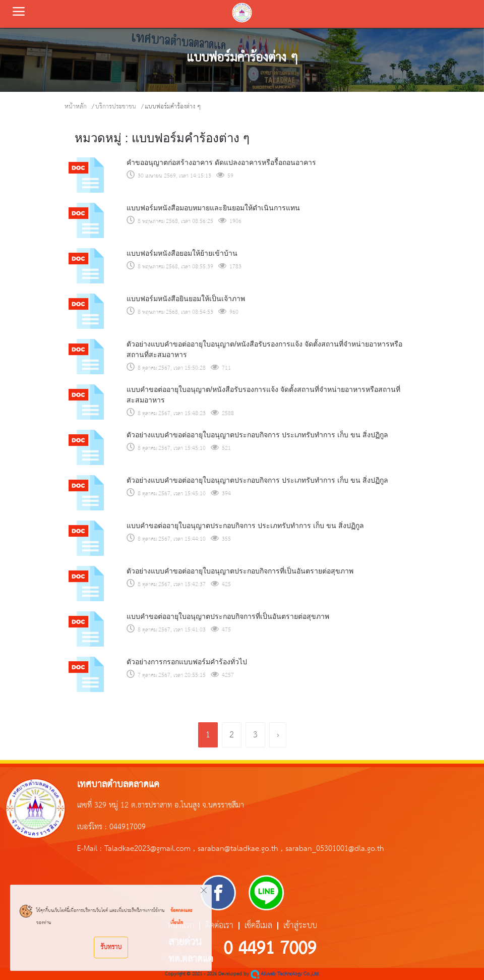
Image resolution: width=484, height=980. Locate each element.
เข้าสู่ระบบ (300, 926)
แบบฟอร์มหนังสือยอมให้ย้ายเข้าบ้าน (182, 253)
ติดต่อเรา (219, 926)
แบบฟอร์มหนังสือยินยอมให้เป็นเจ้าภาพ (186, 299)
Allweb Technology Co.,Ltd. (285, 974)
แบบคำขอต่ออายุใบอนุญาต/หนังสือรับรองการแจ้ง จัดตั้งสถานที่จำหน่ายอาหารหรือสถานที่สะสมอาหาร (263, 395)
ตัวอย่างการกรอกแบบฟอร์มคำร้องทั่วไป (187, 662)
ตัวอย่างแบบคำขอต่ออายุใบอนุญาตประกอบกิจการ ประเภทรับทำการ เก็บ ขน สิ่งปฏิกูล (257, 435)
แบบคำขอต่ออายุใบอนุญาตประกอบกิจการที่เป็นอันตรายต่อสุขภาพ (228, 616)
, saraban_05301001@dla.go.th (332, 849)
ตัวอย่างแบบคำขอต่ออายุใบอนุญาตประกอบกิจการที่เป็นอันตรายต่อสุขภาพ (240, 571)
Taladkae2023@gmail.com (147, 849)
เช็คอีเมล (258, 926)
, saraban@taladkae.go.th (236, 849)
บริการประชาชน (116, 107)
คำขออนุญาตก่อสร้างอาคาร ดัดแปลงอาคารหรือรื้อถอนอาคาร (221, 162)
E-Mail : (91, 849)
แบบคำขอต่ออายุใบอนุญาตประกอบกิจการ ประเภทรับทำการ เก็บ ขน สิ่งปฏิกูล (245, 526)
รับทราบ (111, 947)
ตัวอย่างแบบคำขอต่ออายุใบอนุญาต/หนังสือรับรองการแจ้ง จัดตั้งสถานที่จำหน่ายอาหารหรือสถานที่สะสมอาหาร (264, 349)
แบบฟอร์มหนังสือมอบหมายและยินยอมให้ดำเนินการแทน (213, 208)
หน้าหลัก (76, 107)
